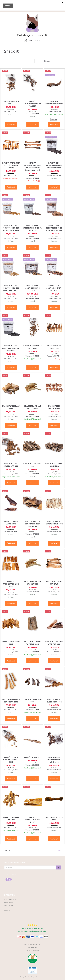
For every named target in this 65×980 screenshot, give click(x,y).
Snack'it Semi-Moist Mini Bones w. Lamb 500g (32, 228)
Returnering (8, 905)
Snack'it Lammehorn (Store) (54, 102)
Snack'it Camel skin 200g (32, 701)
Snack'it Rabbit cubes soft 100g (54, 701)
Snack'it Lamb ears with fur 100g (54, 643)
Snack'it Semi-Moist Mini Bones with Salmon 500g (54, 228)
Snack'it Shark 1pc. (32, 757)
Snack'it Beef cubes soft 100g (32, 347)
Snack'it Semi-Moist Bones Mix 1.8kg (32, 288)
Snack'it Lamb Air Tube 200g (11, 819)
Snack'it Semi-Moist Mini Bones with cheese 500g (11, 228)
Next (60, 850)
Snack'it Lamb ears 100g (11, 407)
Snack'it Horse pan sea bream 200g (11, 701)
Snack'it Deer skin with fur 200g (32, 643)
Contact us (8, 908)
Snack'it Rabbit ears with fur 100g (54, 523)
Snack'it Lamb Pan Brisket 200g (32, 407)
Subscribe (58, 867)
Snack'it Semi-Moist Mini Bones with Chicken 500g (11, 288)
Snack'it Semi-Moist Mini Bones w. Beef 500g (11, 348)
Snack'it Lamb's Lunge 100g (11, 523)
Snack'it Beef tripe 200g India (54, 465)
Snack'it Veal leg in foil (54, 819)
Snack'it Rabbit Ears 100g (54, 347)
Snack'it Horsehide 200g (11, 643)
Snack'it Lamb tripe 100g (32, 465)
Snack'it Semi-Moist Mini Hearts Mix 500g (54, 288)
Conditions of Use (10, 899)
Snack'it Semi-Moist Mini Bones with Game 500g (54, 165)
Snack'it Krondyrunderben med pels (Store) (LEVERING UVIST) (32, 167)
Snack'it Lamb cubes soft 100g (11, 465)
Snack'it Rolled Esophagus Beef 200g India (32, 524)
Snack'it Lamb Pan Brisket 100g (32, 583)
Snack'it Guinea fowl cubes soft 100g (11, 760)
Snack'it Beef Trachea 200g (54, 407)
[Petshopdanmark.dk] (33, 25)
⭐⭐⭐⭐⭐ (33, 925)
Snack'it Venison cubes (11, 102)
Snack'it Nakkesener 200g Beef (32, 820)
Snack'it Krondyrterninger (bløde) (32, 104)
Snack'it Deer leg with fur (54, 583)
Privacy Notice (9, 902)
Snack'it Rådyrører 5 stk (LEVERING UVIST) (11, 165)
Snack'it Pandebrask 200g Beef (11, 584)
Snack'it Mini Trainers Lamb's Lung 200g (54, 760)
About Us (7, 911)
